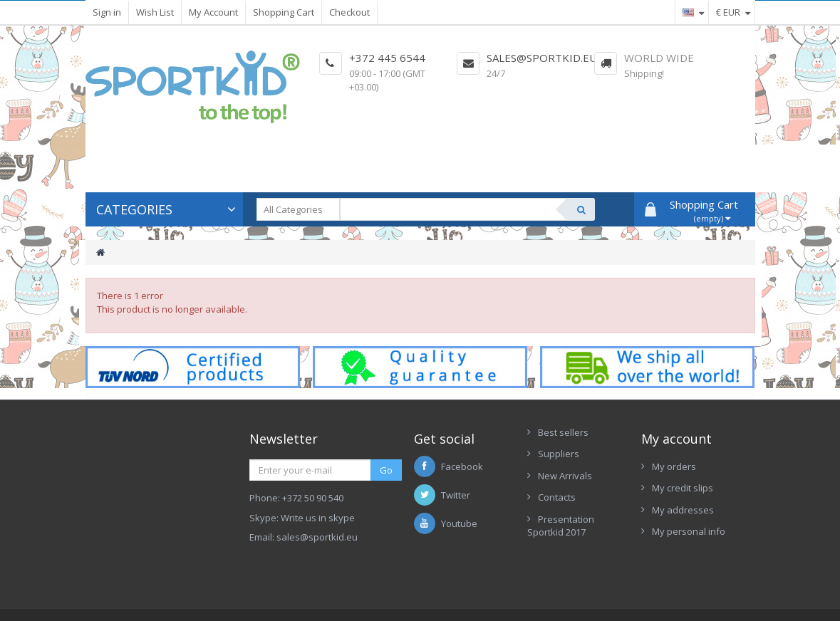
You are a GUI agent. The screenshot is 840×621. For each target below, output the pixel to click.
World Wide (659, 58)
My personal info (689, 531)
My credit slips (683, 488)
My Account (213, 12)
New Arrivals (565, 476)
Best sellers (563, 432)
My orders (674, 466)
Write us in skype (318, 518)
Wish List (155, 12)
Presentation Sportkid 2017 (561, 526)
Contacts (557, 497)
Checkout (349, 12)
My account (676, 439)
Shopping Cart (284, 12)
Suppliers (559, 454)
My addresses (683, 510)
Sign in (107, 12)
